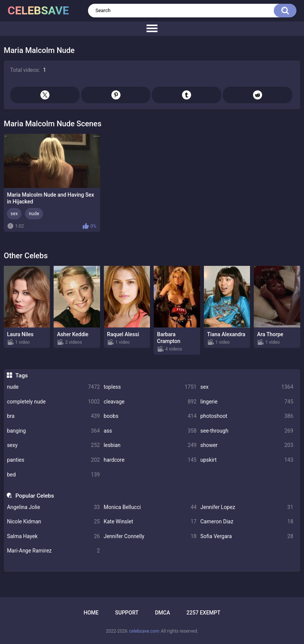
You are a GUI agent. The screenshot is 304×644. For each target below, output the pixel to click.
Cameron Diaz (247, 522)
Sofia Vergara (247, 536)
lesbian (150, 445)
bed (53, 475)
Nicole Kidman (53, 522)
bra (53, 416)
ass (150, 431)
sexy (53, 445)
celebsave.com (144, 631)
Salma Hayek (53, 536)
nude (53, 387)
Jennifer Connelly (150, 536)
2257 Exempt (204, 613)
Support (127, 613)
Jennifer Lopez (247, 507)
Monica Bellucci (150, 507)
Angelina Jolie (53, 507)
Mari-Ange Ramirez (53, 551)
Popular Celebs (35, 496)
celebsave (38, 10)
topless (150, 387)
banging (53, 431)
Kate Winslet (150, 522)
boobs (150, 416)
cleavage (150, 402)
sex (247, 387)
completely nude (53, 402)
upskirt (247, 460)
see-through (247, 431)
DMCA (162, 613)
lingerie (247, 402)
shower (247, 445)
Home (91, 613)
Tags (22, 376)
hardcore (150, 460)
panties (53, 460)
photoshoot (247, 416)
